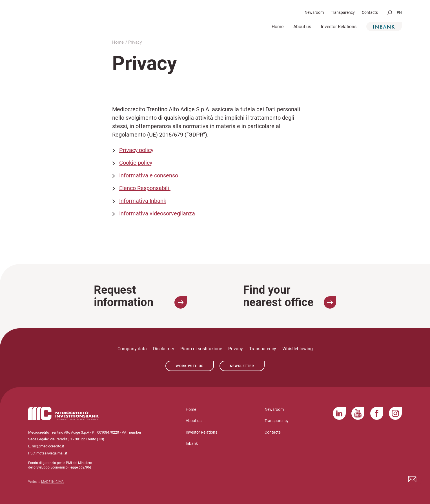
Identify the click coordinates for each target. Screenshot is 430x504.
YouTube (358, 413)
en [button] (399, 13)
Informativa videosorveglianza (157, 213)
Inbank (384, 26)
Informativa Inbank (143, 201)
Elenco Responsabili (145, 188)
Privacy (236, 349)
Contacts (370, 12)
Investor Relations (339, 27)
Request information (140, 296)
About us (302, 27)
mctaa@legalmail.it (52, 453)
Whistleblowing (298, 349)
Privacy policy (136, 150)
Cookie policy (136, 163)
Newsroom (314, 12)
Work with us (190, 366)
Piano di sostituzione (201, 349)
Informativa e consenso (149, 175)
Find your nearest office (290, 296)
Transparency (343, 12)
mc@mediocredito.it (48, 446)
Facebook (377, 413)
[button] (390, 13)
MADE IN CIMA (52, 482)
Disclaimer (164, 349)
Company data (132, 349)
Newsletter (242, 366)
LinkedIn (339, 413)
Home (278, 27)
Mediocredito (79, 19)
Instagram (395, 413)
